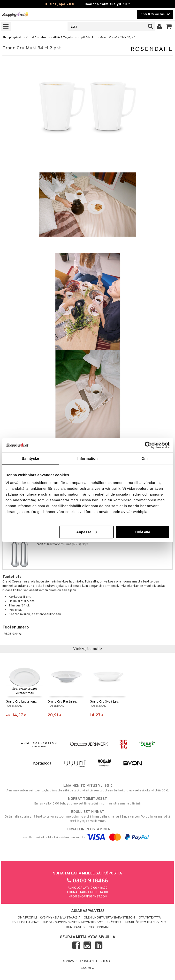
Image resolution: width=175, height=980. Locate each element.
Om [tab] (145, 458)
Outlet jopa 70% (60, 4)
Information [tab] (88, 458)
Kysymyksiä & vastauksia (60, 918)
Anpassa (87, 532)
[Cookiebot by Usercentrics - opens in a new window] (148, 445)
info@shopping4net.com (87, 897)
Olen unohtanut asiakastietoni (110, 918)
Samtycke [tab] (30, 458)
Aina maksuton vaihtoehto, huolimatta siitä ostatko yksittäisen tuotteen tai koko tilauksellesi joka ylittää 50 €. (87, 788)
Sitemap (106, 961)
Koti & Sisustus (36, 38)
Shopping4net (12, 38)
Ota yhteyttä (150, 918)
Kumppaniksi (76, 927)
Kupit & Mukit (87, 38)
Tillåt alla (142, 532)
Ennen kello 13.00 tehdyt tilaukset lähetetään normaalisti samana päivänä (87, 801)
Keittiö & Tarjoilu (62, 38)
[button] (169, 27)
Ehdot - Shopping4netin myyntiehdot (73, 923)
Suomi (88, 968)
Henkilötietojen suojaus (146, 923)
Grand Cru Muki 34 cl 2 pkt (117, 38)
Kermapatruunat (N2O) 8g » (68, 544)
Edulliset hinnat (25, 923)
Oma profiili (27, 918)
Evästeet (114, 923)
